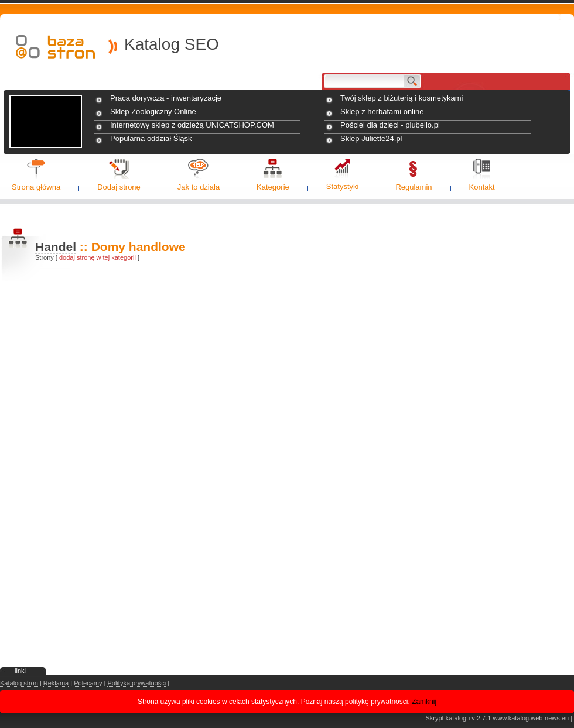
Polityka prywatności (136, 683)
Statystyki (343, 186)
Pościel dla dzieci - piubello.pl (390, 125)
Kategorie (273, 187)
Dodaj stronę (119, 187)
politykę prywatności (376, 702)
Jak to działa (199, 187)
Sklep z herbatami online (382, 111)
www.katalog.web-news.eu (531, 718)
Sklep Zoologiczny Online (153, 111)
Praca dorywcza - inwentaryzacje (166, 98)
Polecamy (88, 683)
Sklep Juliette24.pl (371, 138)
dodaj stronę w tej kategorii (98, 257)
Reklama (56, 683)
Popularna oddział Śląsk (151, 138)
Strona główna (36, 187)
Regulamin (414, 187)
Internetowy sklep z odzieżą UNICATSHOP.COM (192, 125)
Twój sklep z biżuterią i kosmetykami (402, 98)
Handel (56, 247)
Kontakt (482, 187)
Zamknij (424, 702)
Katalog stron (19, 683)
